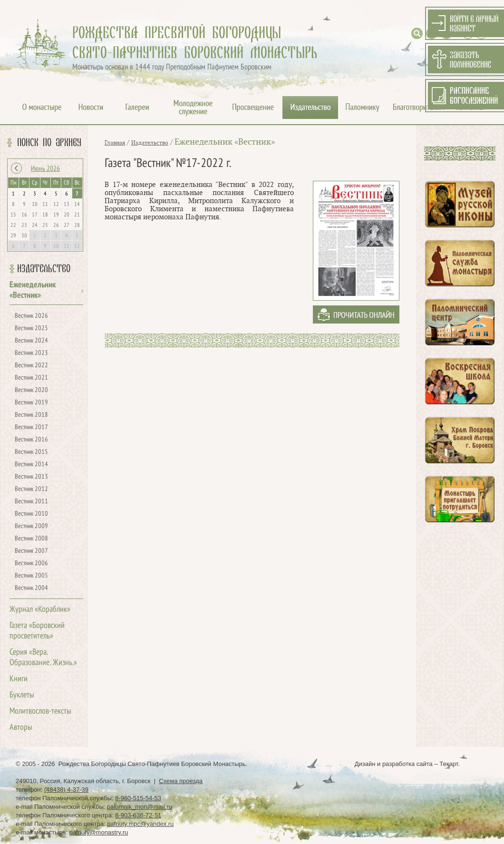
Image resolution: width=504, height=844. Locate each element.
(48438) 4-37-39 (66, 790)
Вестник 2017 (31, 427)
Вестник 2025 (31, 329)
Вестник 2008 (31, 539)
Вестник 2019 (31, 403)
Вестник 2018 (31, 415)
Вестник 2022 (31, 366)
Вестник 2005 (31, 576)
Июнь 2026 (45, 169)
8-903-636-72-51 (138, 815)
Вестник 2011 (31, 502)
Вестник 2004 (31, 588)
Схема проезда (181, 781)
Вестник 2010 (31, 514)
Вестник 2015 (31, 452)
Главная (115, 143)
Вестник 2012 (31, 489)
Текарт (449, 764)
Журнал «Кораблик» (40, 610)
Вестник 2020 (31, 390)
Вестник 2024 (31, 341)
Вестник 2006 (31, 564)
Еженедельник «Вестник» (225, 142)
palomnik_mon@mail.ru (140, 807)
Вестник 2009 (31, 526)
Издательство (44, 269)
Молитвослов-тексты (40, 712)
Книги (19, 679)
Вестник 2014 (31, 465)
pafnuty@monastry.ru (99, 832)
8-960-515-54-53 (138, 798)
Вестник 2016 (31, 440)
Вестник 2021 (31, 378)
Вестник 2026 (31, 316)
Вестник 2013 (31, 477)
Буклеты (22, 695)
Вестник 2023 (31, 353)
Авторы (21, 728)
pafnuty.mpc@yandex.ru (140, 824)
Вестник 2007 (31, 551)
